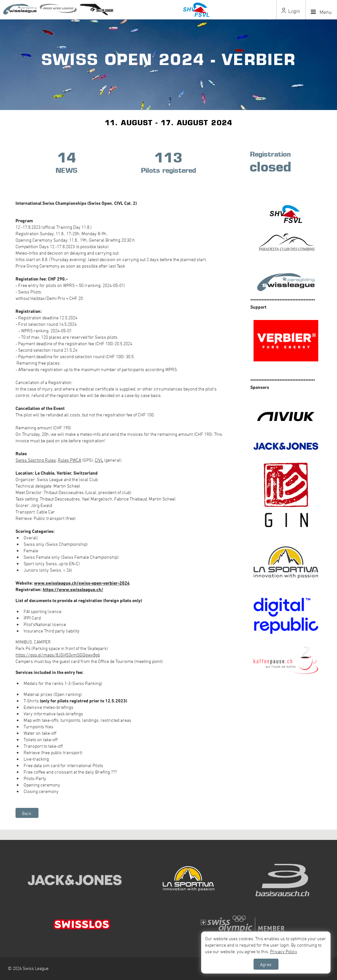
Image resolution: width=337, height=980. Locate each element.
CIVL (99, 460)
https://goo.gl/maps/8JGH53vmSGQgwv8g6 (58, 655)
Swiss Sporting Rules (36, 460)
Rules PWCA (70, 460)
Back (27, 813)
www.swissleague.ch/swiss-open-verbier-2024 (82, 583)
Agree (266, 964)
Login (291, 11)
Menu (321, 12)
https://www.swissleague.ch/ (73, 589)
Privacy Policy (284, 951)
